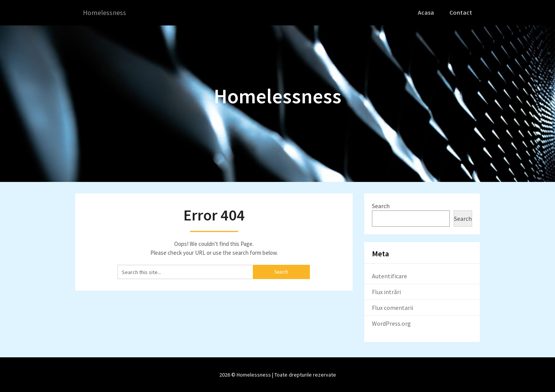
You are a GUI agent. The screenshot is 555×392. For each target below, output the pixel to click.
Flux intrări (386, 291)
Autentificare (389, 276)
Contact (461, 12)
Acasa (428, 12)
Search (381, 205)
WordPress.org (391, 323)
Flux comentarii (393, 307)
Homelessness (106, 13)
